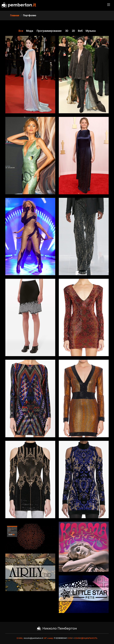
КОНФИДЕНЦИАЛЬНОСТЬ (86, 638)
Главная (15, 15)
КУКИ (70, 638)
